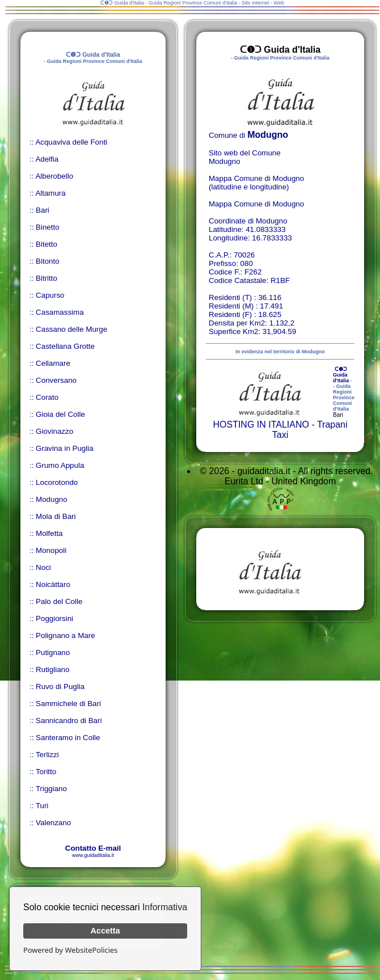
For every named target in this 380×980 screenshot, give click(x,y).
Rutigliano (52, 669)
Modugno (52, 499)
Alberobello (54, 176)
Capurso (50, 295)
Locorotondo (57, 482)
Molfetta (49, 533)
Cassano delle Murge (71, 329)
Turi (42, 806)
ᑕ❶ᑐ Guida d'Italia (341, 375)
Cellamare (53, 363)
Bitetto (47, 244)
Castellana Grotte (65, 346)
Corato (47, 397)
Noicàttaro (53, 584)
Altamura (50, 193)
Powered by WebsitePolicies (70, 950)
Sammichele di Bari (68, 704)
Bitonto (48, 261)
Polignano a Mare (65, 635)
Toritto (46, 772)
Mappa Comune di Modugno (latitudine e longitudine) (256, 183)
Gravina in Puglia (65, 448)
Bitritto (47, 278)
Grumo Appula (60, 465)
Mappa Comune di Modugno (256, 204)
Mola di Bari (56, 516)
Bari (43, 210)
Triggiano (51, 789)
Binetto (48, 227)
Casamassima (60, 312)
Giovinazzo (54, 431)
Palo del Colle (59, 601)
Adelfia (47, 159)
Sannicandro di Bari (69, 721)
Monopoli (51, 550)
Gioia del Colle (60, 414)
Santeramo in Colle (68, 738)
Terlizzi (47, 755)
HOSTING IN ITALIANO (261, 424)
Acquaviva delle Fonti (71, 142)
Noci (43, 567)
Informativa (165, 907)
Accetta (105, 931)
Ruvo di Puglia (60, 687)
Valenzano (53, 823)
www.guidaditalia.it (93, 855)
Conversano (56, 380)
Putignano (53, 652)
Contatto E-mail (93, 848)
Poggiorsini (54, 618)
